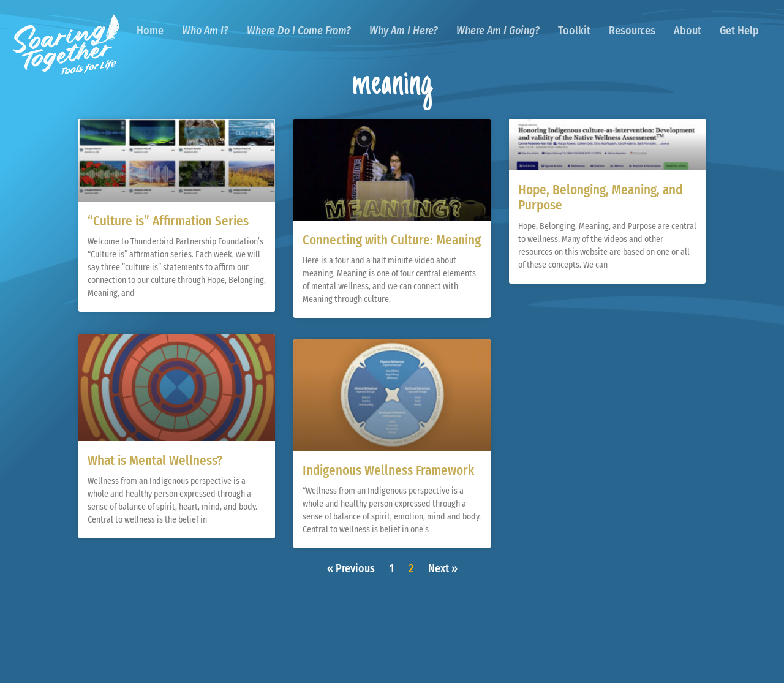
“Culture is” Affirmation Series (168, 221)
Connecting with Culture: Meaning (392, 240)
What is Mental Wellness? (155, 460)
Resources (632, 31)
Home (150, 31)
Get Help (739, 31)
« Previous (351, 568)
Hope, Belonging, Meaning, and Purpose (600, 198)
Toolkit (574, 31)
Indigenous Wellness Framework (388, 470)
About (688, 31)
